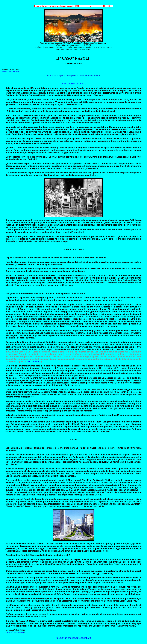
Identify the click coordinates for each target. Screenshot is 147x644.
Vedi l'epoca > (34, 362)
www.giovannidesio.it (11, 71)
